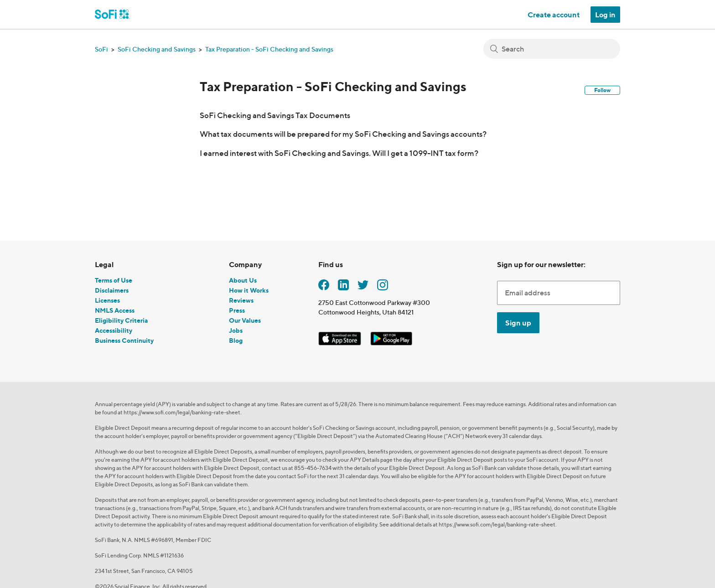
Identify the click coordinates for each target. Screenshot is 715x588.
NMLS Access (115, 310)
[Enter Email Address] (559, 293)
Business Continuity (124, 340)
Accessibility (114, 330)
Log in (605, 15)
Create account (554, 15)
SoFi (101, 49)
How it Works (249, 290)
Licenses (107, 300)
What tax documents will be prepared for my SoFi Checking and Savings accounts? (343, 134)
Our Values (245, 320)
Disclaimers (112, 290)
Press (237, 310)
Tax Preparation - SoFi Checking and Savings (269, 49)
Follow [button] (602, 90)
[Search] (552, 49)
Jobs (236, 330)
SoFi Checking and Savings (157, 49)
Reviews (241, 300)
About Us (243, 280)
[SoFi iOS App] (340, 337)
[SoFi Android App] (391, 337)
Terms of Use (114, 280)
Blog (236, 340)
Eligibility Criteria (121, 320)
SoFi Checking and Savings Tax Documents (275, 115)
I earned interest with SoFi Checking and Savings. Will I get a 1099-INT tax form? (339, 153)
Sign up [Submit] (518, 323)
